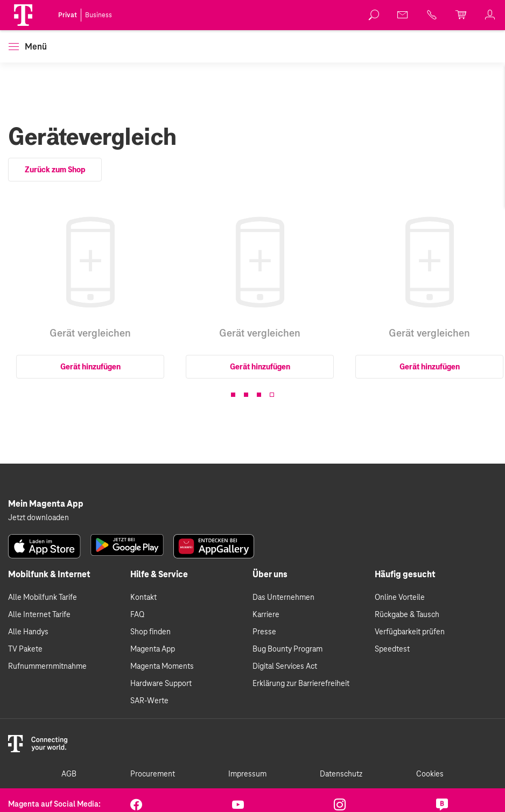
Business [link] (99, 15)
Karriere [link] (266, 615)
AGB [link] (69, 774)
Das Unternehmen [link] (283, 598)
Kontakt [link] (143, 598)
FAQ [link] (137, 615)
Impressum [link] (247, 774)
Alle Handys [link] (28, 632)
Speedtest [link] (392, 649)
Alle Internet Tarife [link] (39, 615)
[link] (374, 15)
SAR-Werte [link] (149, 701)
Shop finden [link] (150, 632)
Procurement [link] (153, 774)
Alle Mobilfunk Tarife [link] (43, 598)
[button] (23, 15)
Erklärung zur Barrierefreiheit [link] (301, 684)
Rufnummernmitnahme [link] (47, 667)
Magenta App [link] (153, 649)
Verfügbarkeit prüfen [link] (410, 632)
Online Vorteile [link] (400, 598)
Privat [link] (68, 15)
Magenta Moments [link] (162, 667)
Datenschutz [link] (341, 774)
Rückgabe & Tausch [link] (407, 615)
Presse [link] (264, 632)
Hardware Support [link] (161, 684)
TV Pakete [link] (25, 649)
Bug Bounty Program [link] (287, 649)
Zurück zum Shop (55, 170)
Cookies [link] (430, 774)
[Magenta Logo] (23, 15)
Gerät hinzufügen (90, 367)
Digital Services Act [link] (285, 667)
